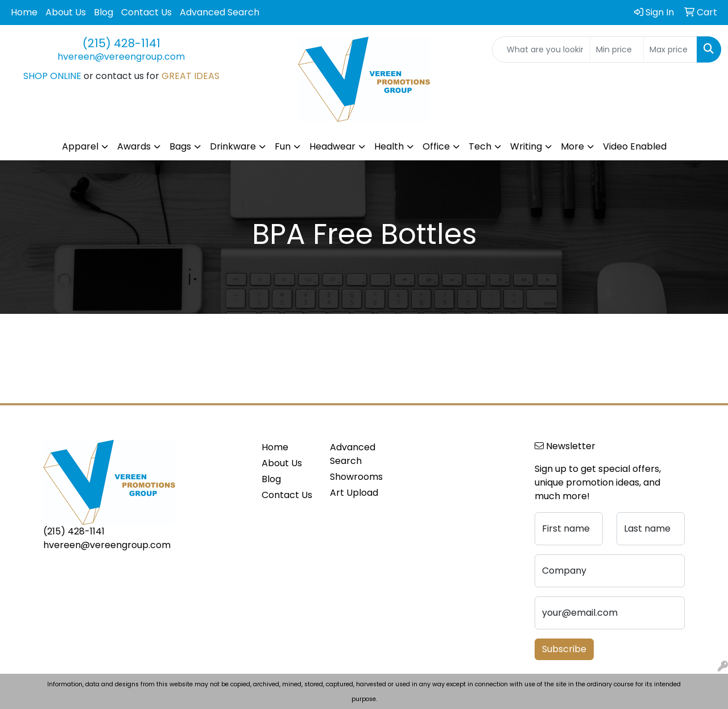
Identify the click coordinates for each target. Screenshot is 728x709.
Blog (104, 12)
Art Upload (354, 493)
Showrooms (356, 477)
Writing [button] (526, 146)
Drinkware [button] (233, 146)
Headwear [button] (332, 146)
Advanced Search (220, 12)
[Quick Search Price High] (670, 49)
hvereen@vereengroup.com (121, 57)
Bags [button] (180, 146)
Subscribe (564, 649)
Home (24, 12)
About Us (66, 12)
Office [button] (436, 146)
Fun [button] (283, 146)
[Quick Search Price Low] (617, 49)
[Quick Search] (541, 49)
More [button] (572, 146)
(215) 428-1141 (121, 43)
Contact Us (146, 12)
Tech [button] (480, 146)
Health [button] (389, 146)
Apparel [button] (80, 146)
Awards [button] (134, 146)
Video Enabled (635, 146)
